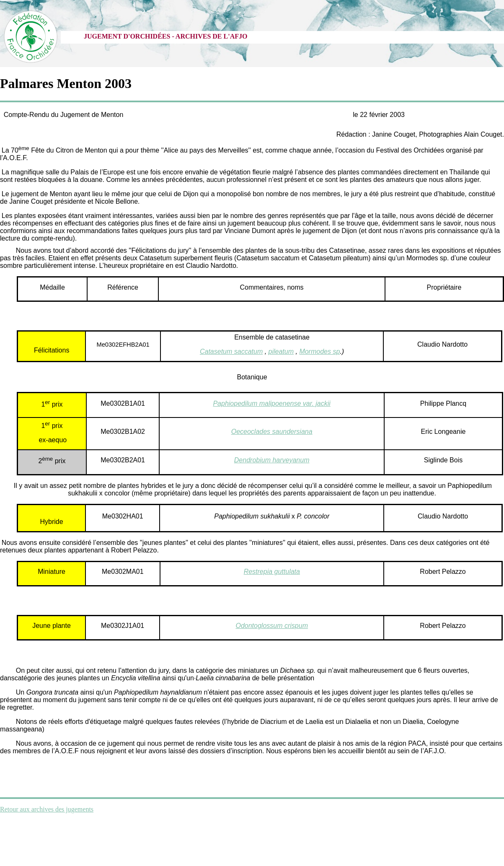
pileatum (281, 351)
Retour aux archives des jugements (47, 809)
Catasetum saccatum (231, 351)
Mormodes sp (319, 351)
